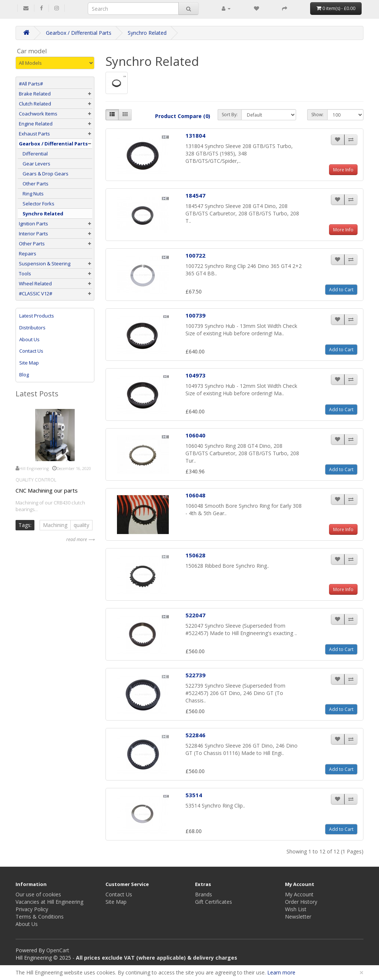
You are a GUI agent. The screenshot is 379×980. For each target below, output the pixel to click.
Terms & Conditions (40, 917)
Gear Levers (35, 164)
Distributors (32, 328)
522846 (195, 735)
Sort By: (230, 115)
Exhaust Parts (34, 134)
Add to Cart (341, 290)
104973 (195, 375)
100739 (195, 315)
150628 (195, 555)
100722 (195, 255)
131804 (195, 135)
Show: (317, 115)
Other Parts (34, 184)
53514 (194, 795)
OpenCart (58, 950)
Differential (33, 154)
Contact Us (31, 351)
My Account (299, 894)
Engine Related (36, 124)
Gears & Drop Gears (44, 174)
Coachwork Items (38, 114)
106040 (195, 435)
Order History (301, 902)
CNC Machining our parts (47, 490)
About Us (29, 339)
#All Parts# (31, 84)
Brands (204, 894)
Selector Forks (37, 204)
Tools (25, 273)
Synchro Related (147, 33)
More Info (343, 170)
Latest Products (37, 316)
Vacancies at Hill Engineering (49, 902)
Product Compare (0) (183, 116)
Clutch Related (35, 104)
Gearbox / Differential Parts (79, 33)
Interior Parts (33, 234)
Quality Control (36, 480)
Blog (24, 375)
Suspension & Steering (45, 264)
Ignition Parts (33, 224)
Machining (55, 525)
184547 (195, 195)
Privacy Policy (32, 909)
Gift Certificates (214, 902)
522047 (195, 615)
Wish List (296, 909)
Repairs (28, 254)
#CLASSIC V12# (36, 293)
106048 (195, 495)
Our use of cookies (38, 894)
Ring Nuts (31, 194)
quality (81, 525)
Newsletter (298, 917)
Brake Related (35, 94)
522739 (195, 675)
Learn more (281, 972)
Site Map (29, 363)
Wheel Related (35, 283)
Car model (32, 51)
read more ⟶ (80, 539)
